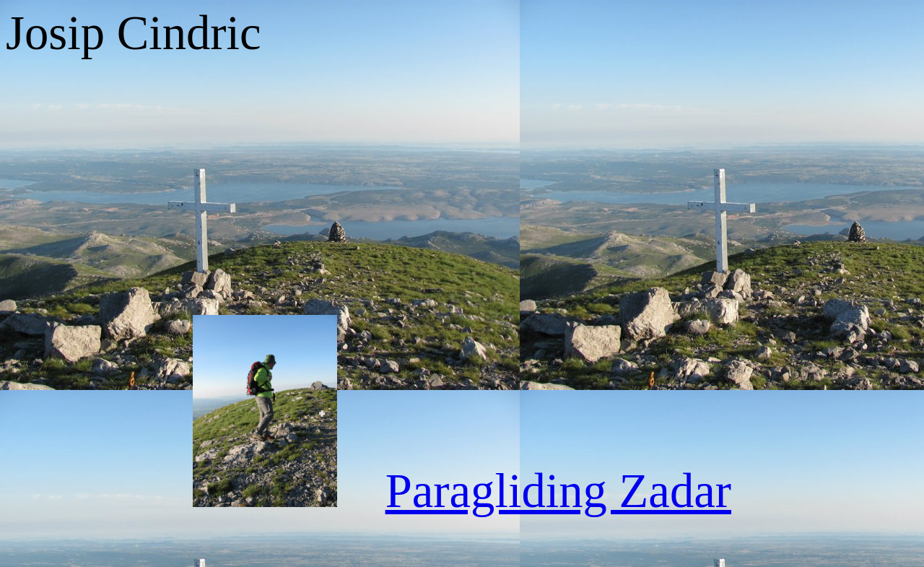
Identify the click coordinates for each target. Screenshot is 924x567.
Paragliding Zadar (558, 491)
